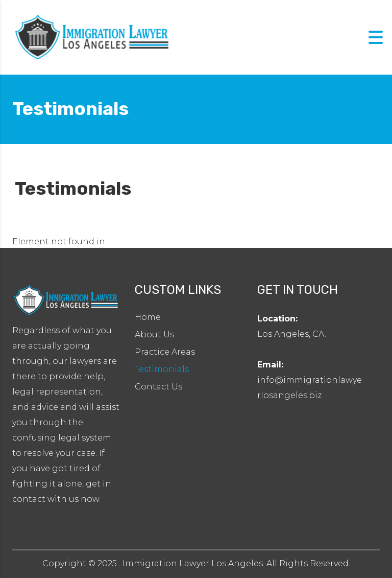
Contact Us (158, 387)
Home (148, 317)
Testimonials (162, 369)
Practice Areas (165, 352)
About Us (154, 334)
